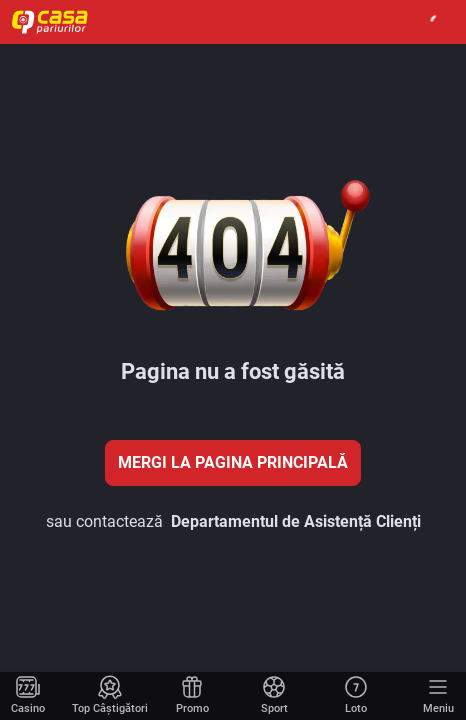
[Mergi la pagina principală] (28, 696)
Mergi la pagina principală (233, 462)
